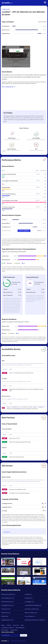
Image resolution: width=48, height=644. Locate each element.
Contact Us (16, 625)
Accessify (7, 3)
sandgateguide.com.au (7, 620)
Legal (22, 625)
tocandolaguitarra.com (8, 598)
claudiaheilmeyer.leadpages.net (33, 605)
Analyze (24, 635)
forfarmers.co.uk (6, 609)
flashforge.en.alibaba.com (8, 594)
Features (9, 625)
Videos (3, 625)
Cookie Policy (14, 630)
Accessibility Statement (7, 628)
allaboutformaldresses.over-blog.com (35, 620)
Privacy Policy (5, 630)
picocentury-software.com (32, 609)
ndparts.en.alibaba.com (31, 613)
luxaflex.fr (6, 9)
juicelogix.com (29, 598)
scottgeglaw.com (29, 602)
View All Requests (24, 231)
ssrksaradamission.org (7, 602)
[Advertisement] (24, 41)
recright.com (28, 594)
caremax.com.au (6, 613)
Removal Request (20, 628)
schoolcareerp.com (30, 616)
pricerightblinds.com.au (8, 605)
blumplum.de (5, 616)
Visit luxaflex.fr (8, 87)
